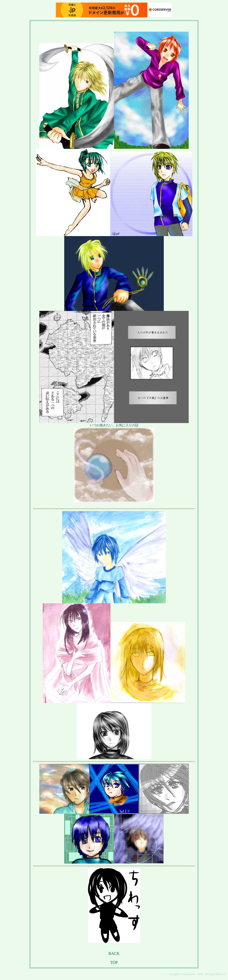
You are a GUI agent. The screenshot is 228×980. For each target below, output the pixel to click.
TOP (114, 962)
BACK (114, 953)
